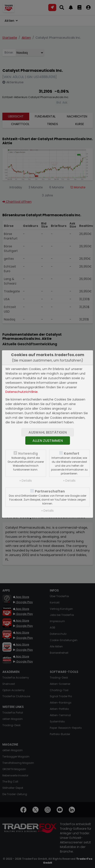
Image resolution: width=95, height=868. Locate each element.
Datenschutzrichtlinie (22, 392)
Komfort (72, 453)
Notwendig (28, 453)
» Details (26, 481)
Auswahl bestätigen (48, 432)
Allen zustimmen (48, 441)
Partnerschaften (50, 491)
